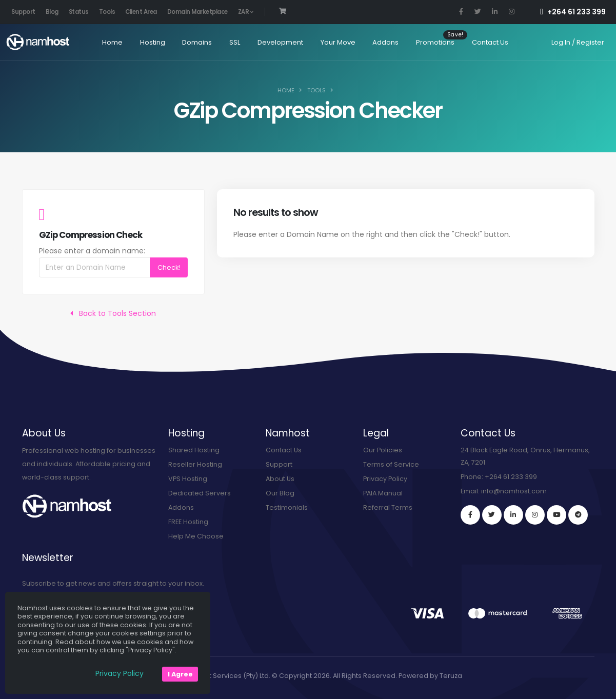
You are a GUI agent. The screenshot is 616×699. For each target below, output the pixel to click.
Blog (52, 12)
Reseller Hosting (195, 464)
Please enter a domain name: (92, 251)
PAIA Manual (383, 493)
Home (107, 42)
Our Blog (280, 493)
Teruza (451, 676)
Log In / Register (578, 42)
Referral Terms (388, 507)
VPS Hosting (188, 479)
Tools (107, 12)
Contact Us (485, 42)
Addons (380, 42)
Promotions (430, 42)
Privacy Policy (385, 479)
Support (23, 12)
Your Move (332, 42)
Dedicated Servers (200, 493)
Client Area (141, 12)
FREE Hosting (188, 522)
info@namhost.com (514, 491)
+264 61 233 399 (573, 12)
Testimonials (287, 507)
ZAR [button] (246, 12)
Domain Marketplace (197, 12)
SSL (230, 42)
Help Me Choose (196, 536)
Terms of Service (391, 464)
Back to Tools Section (113, 313)
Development (275, 42)
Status (79, 12)
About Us (280, 479)
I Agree (180, 674)
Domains (192, 42)
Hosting (147, 42)
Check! (169, 267)
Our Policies (383, 450)
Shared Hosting (194, 450)
